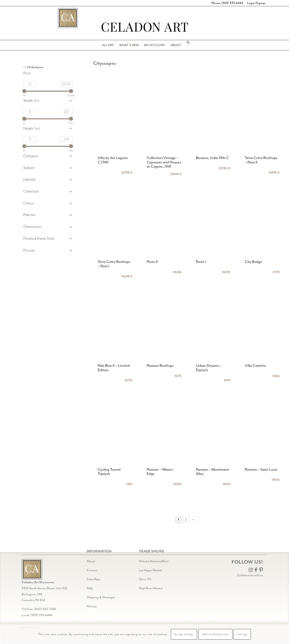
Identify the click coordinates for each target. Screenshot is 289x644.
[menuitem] (108, 45)
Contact (92, 570)
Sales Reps (94, 579)
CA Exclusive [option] (35, 67)
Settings (242, 634)
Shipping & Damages (101, 597)
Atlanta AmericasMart (154, 561)
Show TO (145, 579)
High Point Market (151, 588)
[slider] (24, 91)
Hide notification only (215, 634)
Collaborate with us (250, 575)
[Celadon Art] (144, 28)
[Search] (187, 45)
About (91, 561)
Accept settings (184, 634)
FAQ (90, 588)
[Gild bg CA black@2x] (32, 569)
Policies (92, 606)
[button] (48, 168)
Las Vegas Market (151, 570)
